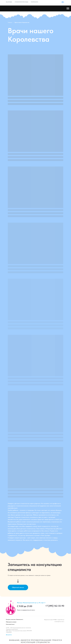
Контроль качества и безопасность (15, 619)
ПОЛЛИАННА (34, 2)
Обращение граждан (11, 622)
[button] (18, 587)
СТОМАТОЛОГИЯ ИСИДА (21, 2)
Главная (10, 22)
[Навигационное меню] (68, 8)
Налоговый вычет (10, 624)
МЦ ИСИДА (9, 2)
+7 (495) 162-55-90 (55, 606)
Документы (9, 635)
